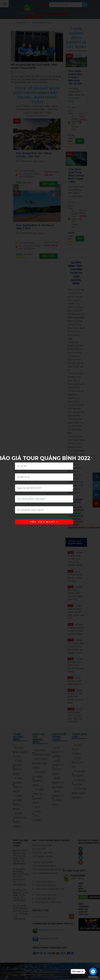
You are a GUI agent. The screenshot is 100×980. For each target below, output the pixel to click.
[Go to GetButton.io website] (93, 977)
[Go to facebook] (93, 971)
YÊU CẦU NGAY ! (44, 522)
